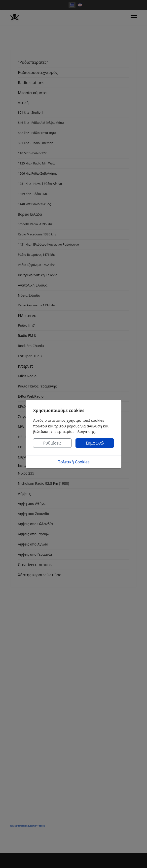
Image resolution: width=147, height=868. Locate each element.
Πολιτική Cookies (74, 462)
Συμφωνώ (95, 443)
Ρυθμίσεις (52, 443)
